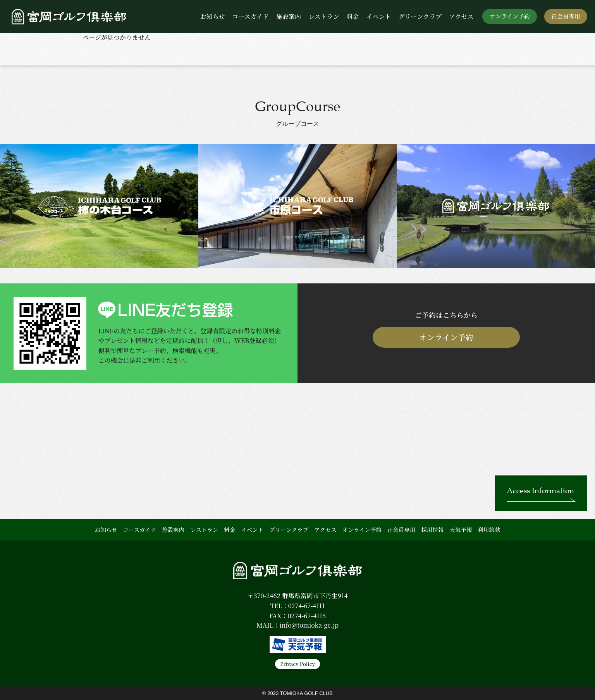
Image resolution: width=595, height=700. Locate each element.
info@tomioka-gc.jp (309, 625)
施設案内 (289, 16)
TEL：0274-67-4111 (297, 606)
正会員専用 (566, 16)
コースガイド (250, 16)
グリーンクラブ (420, 16)
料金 (353, 16)
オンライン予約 (510, 16)
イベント (379, 16)
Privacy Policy (297, 664)
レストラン (324, 16)
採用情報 (432, 529)
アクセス (461, 16)
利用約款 (489, 529)
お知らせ (213, 16)
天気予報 (461, 529)
